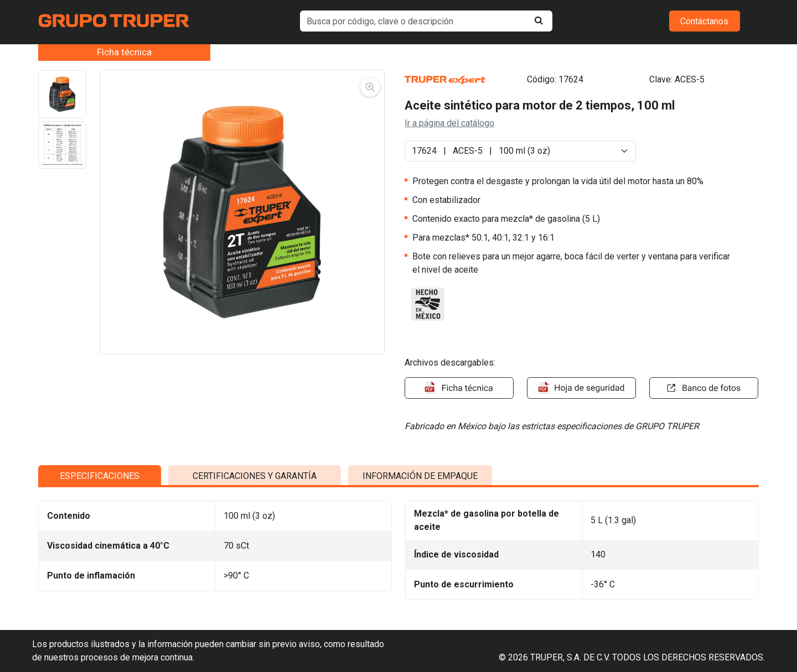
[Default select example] (520, 151)
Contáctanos (704, 21)
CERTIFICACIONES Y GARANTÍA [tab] (255, 562)
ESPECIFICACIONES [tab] (100, 562)
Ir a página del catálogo (449, 123)
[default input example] (426, 21)
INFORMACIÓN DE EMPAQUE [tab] (420, 562)
